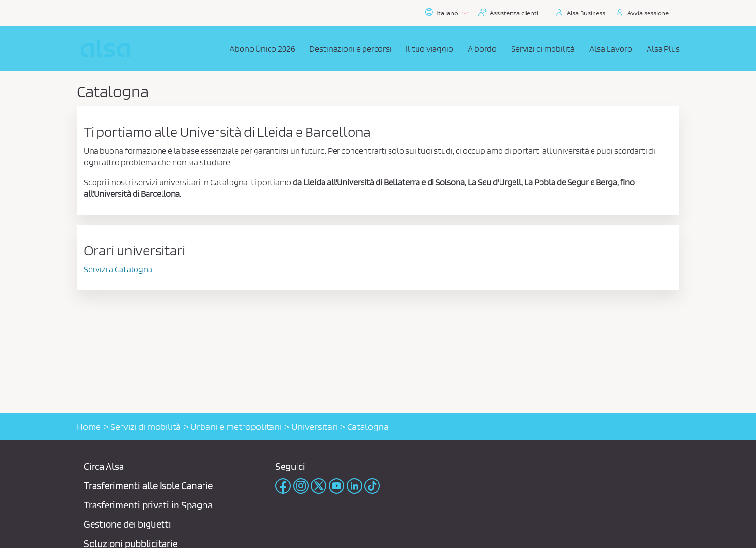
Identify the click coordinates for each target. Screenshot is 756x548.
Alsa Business (586, 13)
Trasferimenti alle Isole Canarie (148, 486)
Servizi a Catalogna (118, 269)
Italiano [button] (446, 13)
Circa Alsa (104, 466)
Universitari (314, 427)
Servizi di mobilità (146, 427)
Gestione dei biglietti (128, 524)
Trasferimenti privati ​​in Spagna (148, 505)
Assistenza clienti (514, 13)
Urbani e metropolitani (236, 427)
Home (89, 427)
